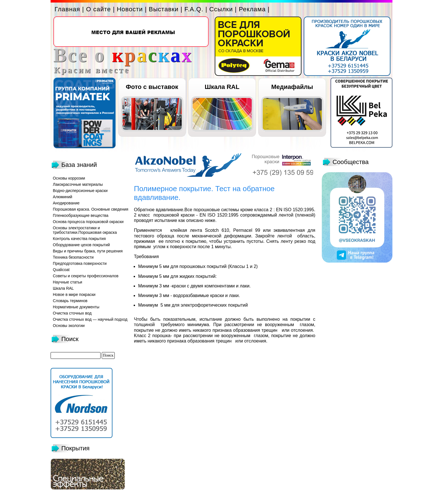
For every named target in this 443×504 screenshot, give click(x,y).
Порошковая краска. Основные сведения (91, 209)
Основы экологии (69, 326)
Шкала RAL (222, 87)
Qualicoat (61, 270)
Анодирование (66, 203)
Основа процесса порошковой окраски (88, 222)
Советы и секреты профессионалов (86, 276)
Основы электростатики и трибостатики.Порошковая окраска (85, 230)
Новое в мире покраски (74, 294)
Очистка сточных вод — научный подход (90, 319)
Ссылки (221, 9)
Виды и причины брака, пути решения (88, 251)
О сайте (99, 9)
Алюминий (63, 197)
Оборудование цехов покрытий (81, 245)
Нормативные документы (76, 307)
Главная (67, 9)
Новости (130, 9)
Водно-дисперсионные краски (80, 191)
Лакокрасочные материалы (78, 184)
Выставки (164, 9)
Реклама (252, 9)
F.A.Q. (194, 9)
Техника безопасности (73, 257)
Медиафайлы (292, 87)
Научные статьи (68, 282)
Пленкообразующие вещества (81, 215)
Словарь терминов (70, 301)
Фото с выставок (152, 87)
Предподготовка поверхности (80, 263)
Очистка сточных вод (72, 313)
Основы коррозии (69, 178)
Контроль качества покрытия (79, 239)
